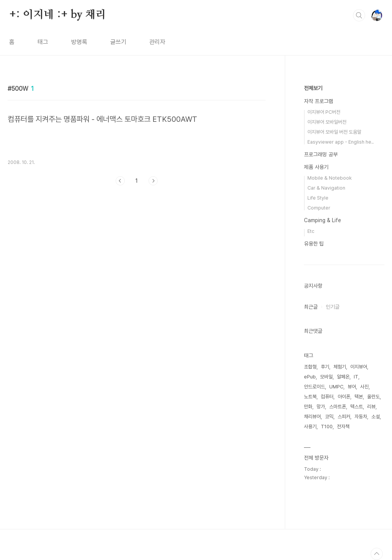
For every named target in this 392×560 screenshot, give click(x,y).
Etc (311, 231)
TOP (377, 554)
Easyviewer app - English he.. (341, 142)
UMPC (336, 387)
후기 (325, 367)
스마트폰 (338, 407)
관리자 (157, 42)
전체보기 (313, 88)
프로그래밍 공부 (321, 154)
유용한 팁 (314, 244)
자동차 (361, 417)
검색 (359, 15)
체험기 (340, 367)
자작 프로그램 (318, 101)
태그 (43, 42)
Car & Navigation (326, 188)
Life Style (318, 198)
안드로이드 (314, 387)
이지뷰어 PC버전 (324, 112)
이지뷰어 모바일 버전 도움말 (334, 132)
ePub (310, 377)
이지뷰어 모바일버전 (327, 122)
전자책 (343, 427)
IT (356, 377)
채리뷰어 (312, 417)
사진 (364, 387)
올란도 (373, 397)
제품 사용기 (316, 167)
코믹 (329, 417)
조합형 (310, 367)
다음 (153, 181)
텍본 (359, 397)
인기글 (333, 307)
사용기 (310, 427)
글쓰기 (118, 42)
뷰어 (352, 387)
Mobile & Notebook (330, 178)
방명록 (79, 42)
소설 (376, 417)
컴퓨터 (327, 397)
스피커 (344, 417)
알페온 (343, 377)
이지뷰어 (359, 367)
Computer (319, 208)
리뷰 (371, 407)
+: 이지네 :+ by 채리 (58, 15)
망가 (321, 407)
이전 (120, 181)
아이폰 (344, 397)
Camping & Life (323, 220)
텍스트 (357, 407)
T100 (327, 427)
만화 (308, 407)
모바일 (326, 377)
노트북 (310, 397)
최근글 (311, 307)
